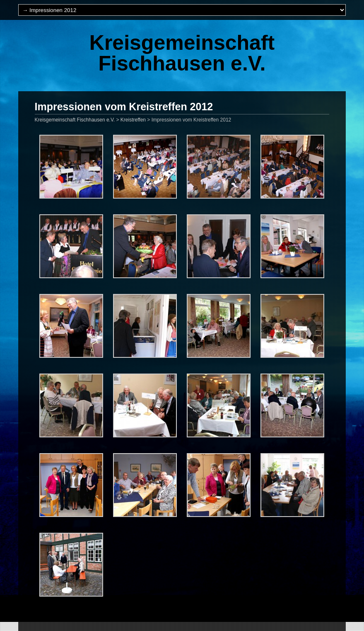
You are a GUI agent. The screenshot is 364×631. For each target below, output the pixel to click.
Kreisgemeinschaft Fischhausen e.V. (182, 53)
